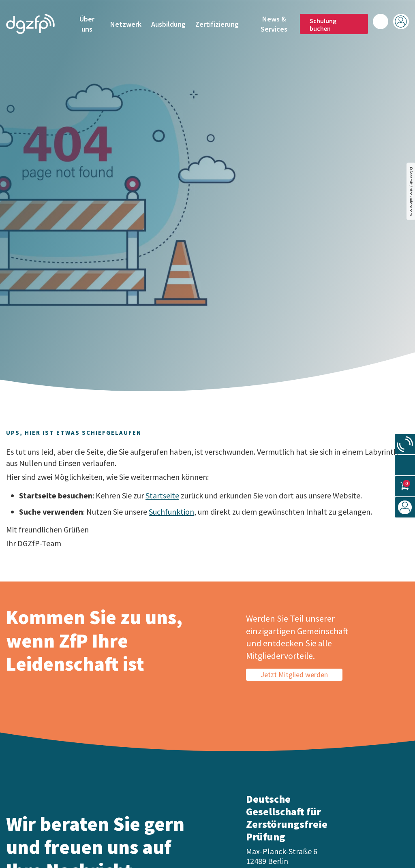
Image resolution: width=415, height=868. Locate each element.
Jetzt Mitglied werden (294, 675)
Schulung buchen (323, 24)
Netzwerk (126, 24)
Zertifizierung (217, 24)
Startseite (162, 495)
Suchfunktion (171, 512)
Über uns (87, 24)
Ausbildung (168, 24)
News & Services (274, 24)
